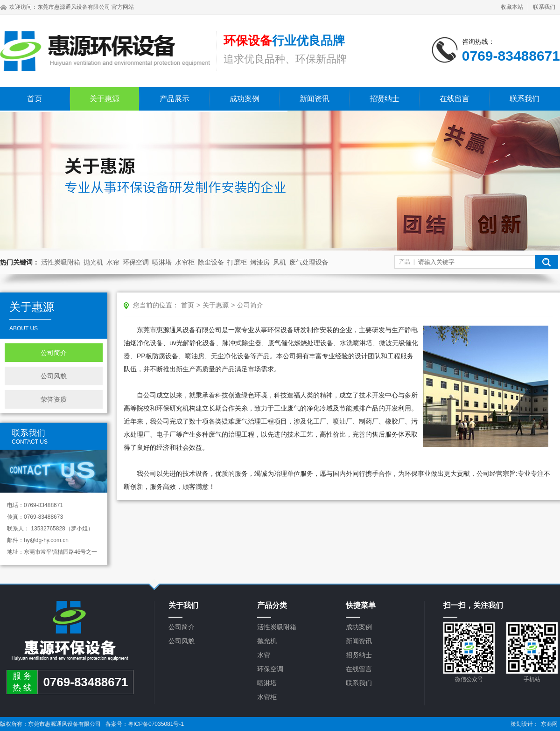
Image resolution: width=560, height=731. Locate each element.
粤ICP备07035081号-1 (156, 724)
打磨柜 (237, 262)
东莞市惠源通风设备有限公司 (74, 7)
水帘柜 (185, 262)
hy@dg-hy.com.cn (46, 540)
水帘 (113, 262)
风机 (280, 262)
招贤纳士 (385, 99)
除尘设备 (211, 262)
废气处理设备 (309, 262)
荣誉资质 (54, 399)
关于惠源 (105, 99)
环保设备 (280, 330)
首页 (35, 99)
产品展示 (175, 99)
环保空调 (136, 262)
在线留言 (455, 99)
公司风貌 (54, 376)
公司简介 (54, 353)
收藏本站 (512, 7)
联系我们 (544, 7)
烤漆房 (260, 262)
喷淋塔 (162, 262)
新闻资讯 (315, 99)
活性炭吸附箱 (61, 262)
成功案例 (245, 99)
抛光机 (93, 262)
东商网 (549, 724)
